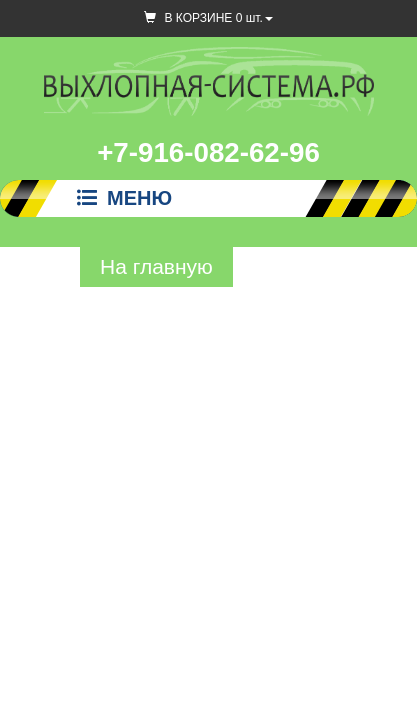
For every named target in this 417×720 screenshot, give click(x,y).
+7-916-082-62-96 (208, 152)
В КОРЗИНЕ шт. (208, 18)
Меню (124, 198)
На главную (156, 266)
